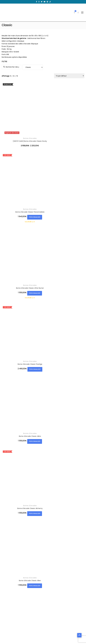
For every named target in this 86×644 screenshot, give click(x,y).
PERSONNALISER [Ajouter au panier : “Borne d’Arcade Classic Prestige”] (16, 174)
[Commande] (69, 76)
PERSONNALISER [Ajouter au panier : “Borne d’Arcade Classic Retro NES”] (44, 270)
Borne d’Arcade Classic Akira (44, 165)
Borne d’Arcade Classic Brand (73, 261)
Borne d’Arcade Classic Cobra (72, 365)
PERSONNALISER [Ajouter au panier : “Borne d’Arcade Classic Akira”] (44, 174)
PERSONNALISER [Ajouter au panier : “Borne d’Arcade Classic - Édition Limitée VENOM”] (44, 222)
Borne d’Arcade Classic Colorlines (16, 413)
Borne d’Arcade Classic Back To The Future (73, 213)
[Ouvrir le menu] (82, 13)
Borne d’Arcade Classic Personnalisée (44, 114)
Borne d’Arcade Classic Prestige (16, 165)
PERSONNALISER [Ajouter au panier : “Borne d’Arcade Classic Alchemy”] (72, 174)
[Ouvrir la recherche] (78, 13)
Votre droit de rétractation (57, 591)
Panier (6, 588)
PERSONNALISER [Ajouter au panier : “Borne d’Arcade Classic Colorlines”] (16, 421)
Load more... (6, 430)
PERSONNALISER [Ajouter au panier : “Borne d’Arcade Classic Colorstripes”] (44, 421)
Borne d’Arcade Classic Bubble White (73, 313)
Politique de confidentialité (57, 584)
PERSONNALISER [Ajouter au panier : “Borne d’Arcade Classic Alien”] (16, 222)
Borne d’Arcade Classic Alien (16, 213)
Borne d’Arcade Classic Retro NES (44, 261)
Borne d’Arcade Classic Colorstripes (44, 413)
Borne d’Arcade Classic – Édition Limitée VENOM (44, 213)
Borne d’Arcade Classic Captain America (16, 365)
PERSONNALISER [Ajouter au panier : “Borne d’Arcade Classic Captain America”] (16, 374)
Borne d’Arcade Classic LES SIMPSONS (16, 261)
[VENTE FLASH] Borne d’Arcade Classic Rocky (16, 114)
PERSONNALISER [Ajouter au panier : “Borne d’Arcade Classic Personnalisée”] (44, 122)
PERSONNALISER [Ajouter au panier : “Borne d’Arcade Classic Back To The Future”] (72, 222)
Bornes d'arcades (16, 111)
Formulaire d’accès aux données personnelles (64, 595)
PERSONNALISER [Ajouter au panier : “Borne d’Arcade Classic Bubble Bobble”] (44, 322)
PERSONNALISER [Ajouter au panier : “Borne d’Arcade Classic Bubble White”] (72, 322)
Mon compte (9, 580)
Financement (52, 599)
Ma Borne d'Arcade (23, 635)
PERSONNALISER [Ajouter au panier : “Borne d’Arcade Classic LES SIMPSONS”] (16, 270)
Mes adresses (9, 584)
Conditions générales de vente (59, 580)
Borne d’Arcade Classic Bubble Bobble (44, 313)
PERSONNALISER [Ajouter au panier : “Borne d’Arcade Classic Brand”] (72, 270)
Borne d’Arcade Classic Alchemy (73, 165)
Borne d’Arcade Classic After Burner (73, 114)
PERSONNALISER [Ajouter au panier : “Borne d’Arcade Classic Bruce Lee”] (16, 322)
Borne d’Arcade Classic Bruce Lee (16, 313)
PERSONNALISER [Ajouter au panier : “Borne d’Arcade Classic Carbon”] (44, 374)
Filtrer (82, 460)
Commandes (9, 591)
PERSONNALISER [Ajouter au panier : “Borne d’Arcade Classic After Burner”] (72, 122)
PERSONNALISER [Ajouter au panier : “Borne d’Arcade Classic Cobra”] (72, 374)
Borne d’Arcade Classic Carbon (44, 365)
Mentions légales (53, 588)
